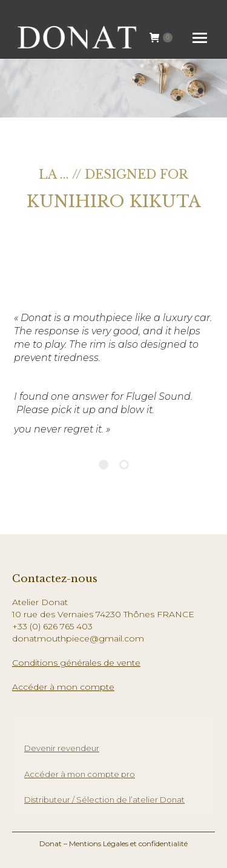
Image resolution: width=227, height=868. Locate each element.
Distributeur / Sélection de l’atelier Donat (104, 800)
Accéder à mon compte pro (80, 774)
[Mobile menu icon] (200, 38)
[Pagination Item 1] (104, 465)
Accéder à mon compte (63, 687)
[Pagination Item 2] (124, 465)
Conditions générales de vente (76, 663)
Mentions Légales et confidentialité (128, 843)
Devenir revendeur (62, 748)
